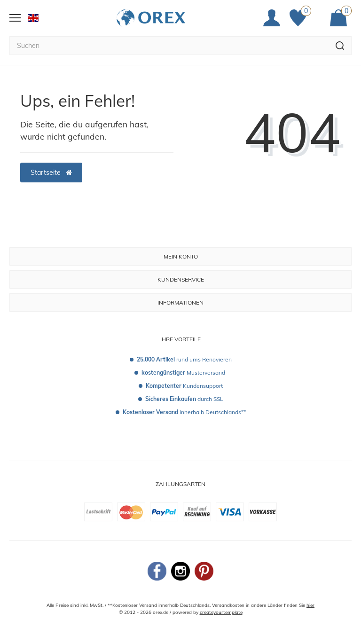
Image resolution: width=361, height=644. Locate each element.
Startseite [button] (51, 173)
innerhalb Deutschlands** (184, 412)
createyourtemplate (221, 612)
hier (310, 605)
